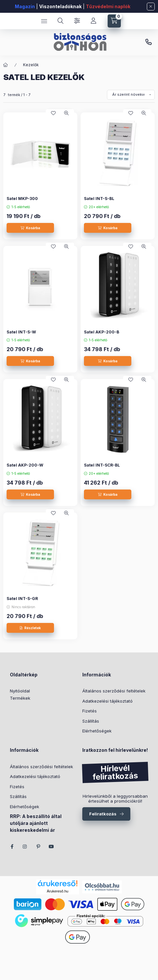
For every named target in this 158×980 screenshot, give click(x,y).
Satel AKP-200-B (102, 332)
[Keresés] (61, 21)
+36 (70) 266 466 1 (148, 42)
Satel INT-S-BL (99, 199)
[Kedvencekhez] (53, 113)
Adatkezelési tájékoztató (107, 701)
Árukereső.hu (57, 891)
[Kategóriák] (44, 21)
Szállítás (91, 721)
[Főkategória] (6, 65)
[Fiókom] (93, 21)
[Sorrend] (131, 95)
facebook (12, 847)
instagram (25, 847)
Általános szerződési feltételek (114, 691)
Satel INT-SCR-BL (102, 465)
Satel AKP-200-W (25, 465)
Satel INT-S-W (21, 332)
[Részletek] (30, 628)
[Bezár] (151, 7)
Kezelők (31, 65)
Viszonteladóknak (60, 6)
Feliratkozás (103, 814)
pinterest (38, 847)
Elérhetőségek (97, 731)
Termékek (20, 698)
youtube (51, 847)
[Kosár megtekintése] (114, 21)
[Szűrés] (77, 21)
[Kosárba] (30, 228)
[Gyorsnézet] (66, 113)
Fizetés (90, 711)
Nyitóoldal (20, 691)
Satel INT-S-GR (22, 599)
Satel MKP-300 (22, 199)
